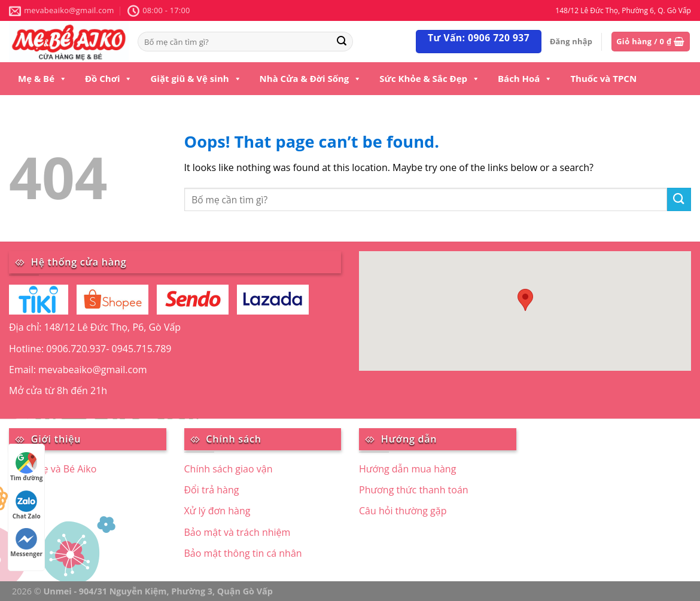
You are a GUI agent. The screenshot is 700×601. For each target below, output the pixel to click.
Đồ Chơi (109, 78)
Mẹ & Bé (42, 78)
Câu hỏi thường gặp (403, 511)
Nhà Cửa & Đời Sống (311, 78)
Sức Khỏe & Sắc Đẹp (430, 78)
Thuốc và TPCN (603, 78)
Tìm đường (26, 467)
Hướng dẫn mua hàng (407, 469)
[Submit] (679, 199)
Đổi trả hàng (212, 490)
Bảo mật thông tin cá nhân (243, 553)
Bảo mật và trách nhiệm (238, 532)
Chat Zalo (27, 505)
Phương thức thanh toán (414, 490)
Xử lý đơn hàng (217, 511)
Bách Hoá (525, 78)
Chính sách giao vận (229, 469)
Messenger (26, 543)
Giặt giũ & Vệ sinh (196, 78)
